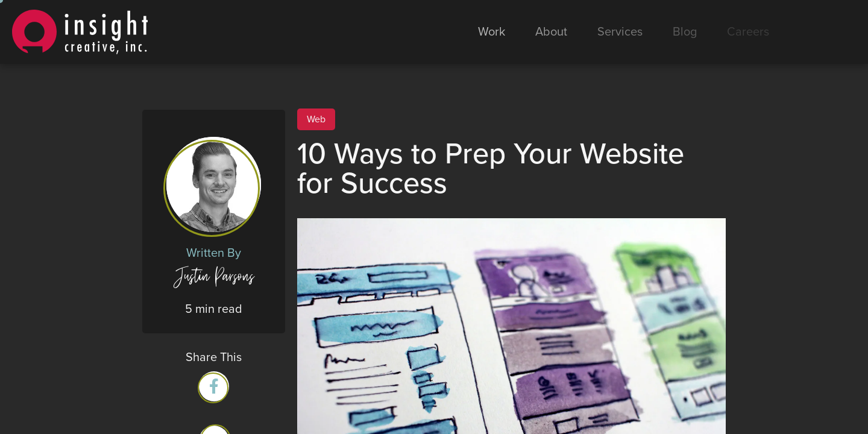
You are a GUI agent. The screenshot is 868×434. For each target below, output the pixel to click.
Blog (685, 32)
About (551, 32)
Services (620, 32)
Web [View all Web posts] (316, 119)
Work (492, 32)
